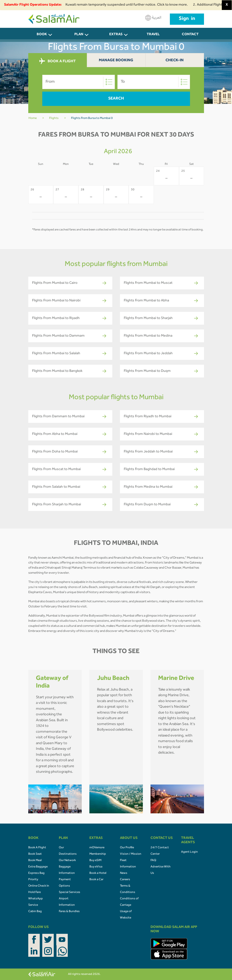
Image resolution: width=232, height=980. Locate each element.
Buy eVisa (96, 867)
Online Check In (39, 886)
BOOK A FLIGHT (57, 61)
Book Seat (35, 854)
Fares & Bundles (69, 912)
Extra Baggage (38, 867)
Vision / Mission (131, 854)
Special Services (70, 892)
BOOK (42, 35)
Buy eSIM (95, 861)
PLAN (79, 35)
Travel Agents (153, 37)
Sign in (187, 19)
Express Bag (36, 873)
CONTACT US (190, 37)
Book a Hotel (98, 873)
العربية (153, 18)
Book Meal (35, 861)
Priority (33, 880)
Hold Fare (35, 892)
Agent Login (189, 852)
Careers (125, 880)
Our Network (67, 861)
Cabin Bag (35, 912)
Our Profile (127, 848)
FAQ (153, 861)
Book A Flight (37, 848)
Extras (116, 35)
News (124, 873)
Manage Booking (116, 61)
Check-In (175, 61)
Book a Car (96, 880)
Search (116, 99)
